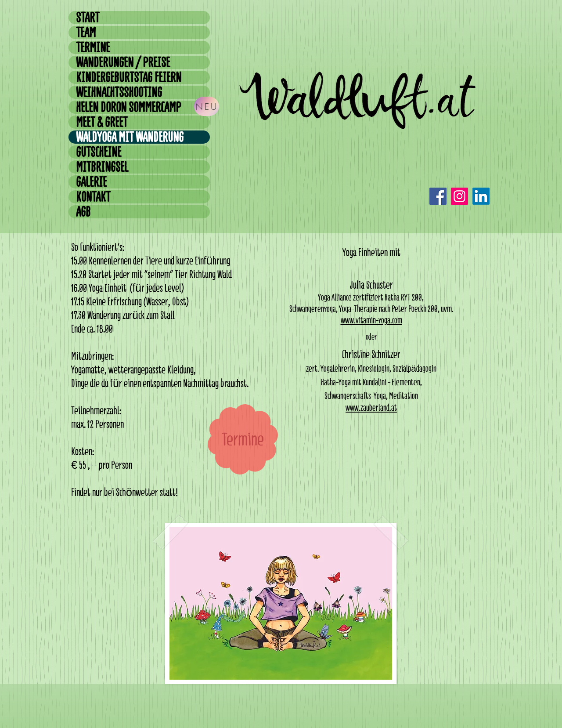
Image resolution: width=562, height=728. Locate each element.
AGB (83, 212)
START (88, 18)
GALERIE (91, 182)
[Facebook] (438, 196)
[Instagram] (459, 196)
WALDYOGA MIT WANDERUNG (130, 137)
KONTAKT (93, 197)
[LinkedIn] (481, 196)
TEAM (86, 33)
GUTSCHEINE (99, 152)
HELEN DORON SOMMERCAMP (128, 107)
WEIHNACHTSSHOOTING (119, 92)
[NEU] (207, 106)
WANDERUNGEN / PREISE (123, 62)
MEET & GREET (102, 122)
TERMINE (93, 47)
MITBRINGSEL (102, 167)
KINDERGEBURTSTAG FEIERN (129, 77)
